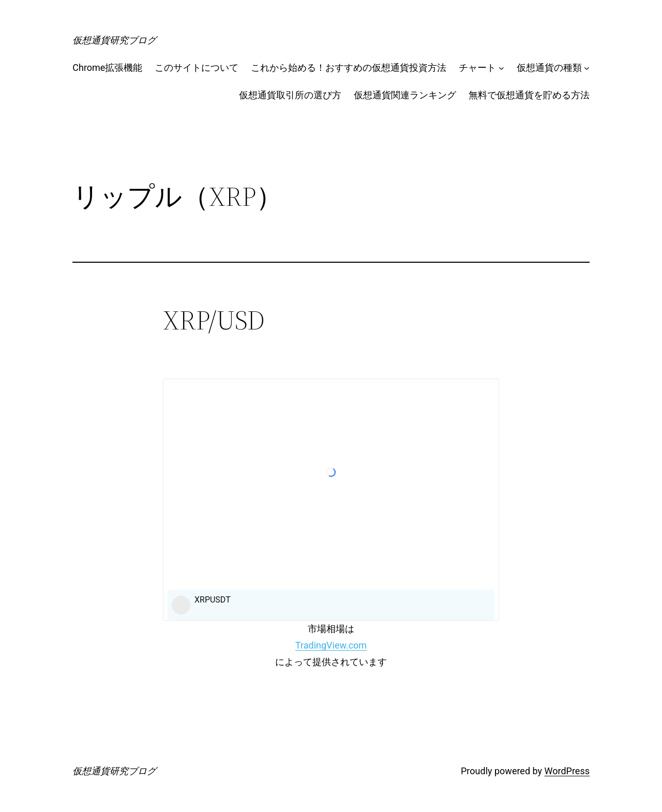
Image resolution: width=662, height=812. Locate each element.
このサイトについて (197, 67)
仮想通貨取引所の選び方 (290, 95)
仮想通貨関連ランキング (405, 95)
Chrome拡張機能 (107, 67)
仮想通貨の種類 (549, 67)
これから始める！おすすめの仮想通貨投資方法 (349, 67)
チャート (477, 67)
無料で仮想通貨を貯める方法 (529, 95)
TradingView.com (331, 645)
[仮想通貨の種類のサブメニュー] (587, 68)
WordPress (567, 771)
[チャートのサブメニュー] (501, 68)
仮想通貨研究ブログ (114, 40)
